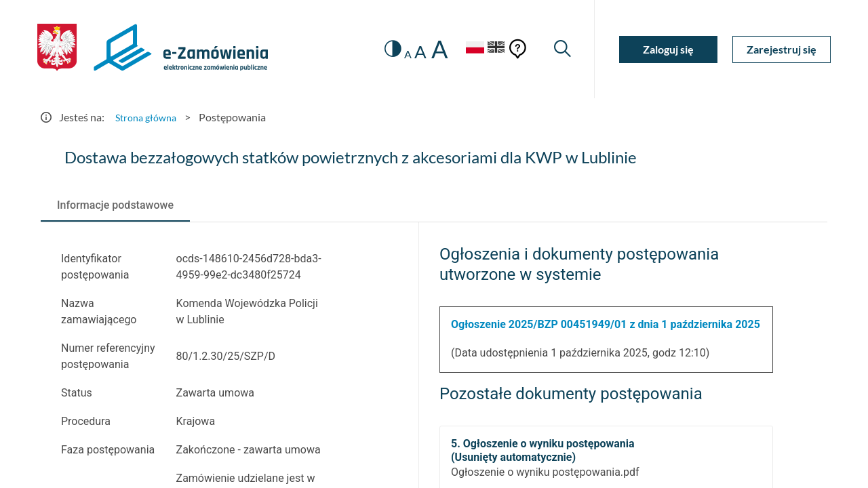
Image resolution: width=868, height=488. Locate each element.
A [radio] (398, 54)
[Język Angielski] (494, 49)
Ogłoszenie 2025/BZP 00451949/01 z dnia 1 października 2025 (606, 324)
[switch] (381, 49)
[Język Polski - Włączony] (465, 49)
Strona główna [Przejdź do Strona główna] (149, 117)
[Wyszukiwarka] (561, 49)
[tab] (115, 205)
